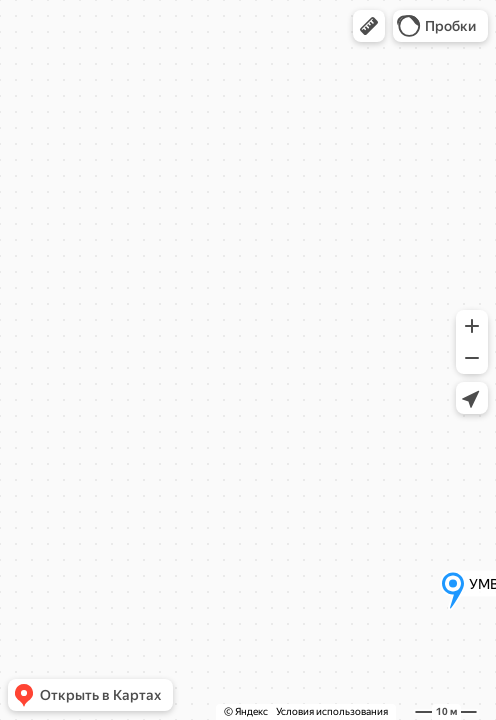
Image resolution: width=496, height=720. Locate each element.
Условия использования (332, 711)
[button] (369, 26)
